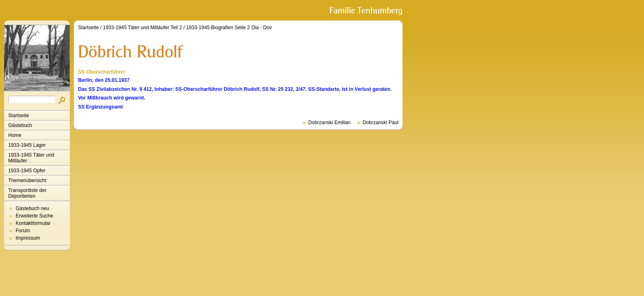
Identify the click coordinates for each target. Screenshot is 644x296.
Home (15, 135)
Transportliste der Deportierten (27, 193)
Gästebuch (20, 125)
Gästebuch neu (32, 208)
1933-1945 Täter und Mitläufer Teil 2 (143, 28)
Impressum (28, 238)
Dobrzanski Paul (381, 123)
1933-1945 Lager (27, 145)
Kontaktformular (33, 223)
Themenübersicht (27, 180)
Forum (23, 231)
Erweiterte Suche (34, 216)
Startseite (19, 116)
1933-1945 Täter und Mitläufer (31, 158)
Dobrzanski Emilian (330, 123)
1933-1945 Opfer (27, 171)
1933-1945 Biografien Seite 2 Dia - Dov (229, 28)
